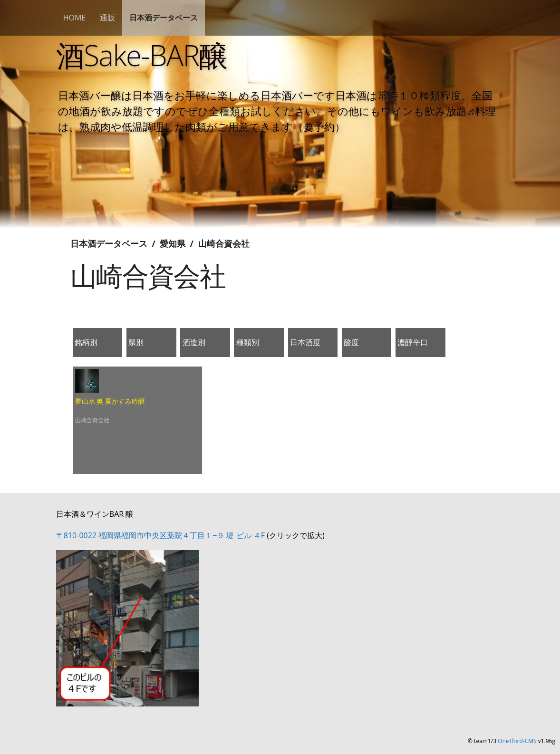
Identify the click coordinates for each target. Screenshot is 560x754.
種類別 (248, 342)
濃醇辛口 (413, 342)
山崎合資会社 (224, 243)
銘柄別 (86, 342)
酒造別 (194, 342)
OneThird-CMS (517, 741)
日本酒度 (305, 342)
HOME (75, 18)
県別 (136, 342)
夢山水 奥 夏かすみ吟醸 (110, 401)
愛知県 (173, 243)
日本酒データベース (164, 18)
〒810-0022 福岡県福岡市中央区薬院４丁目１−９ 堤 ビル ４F (160, 535)
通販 (107, 18)
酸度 (351, 342)
